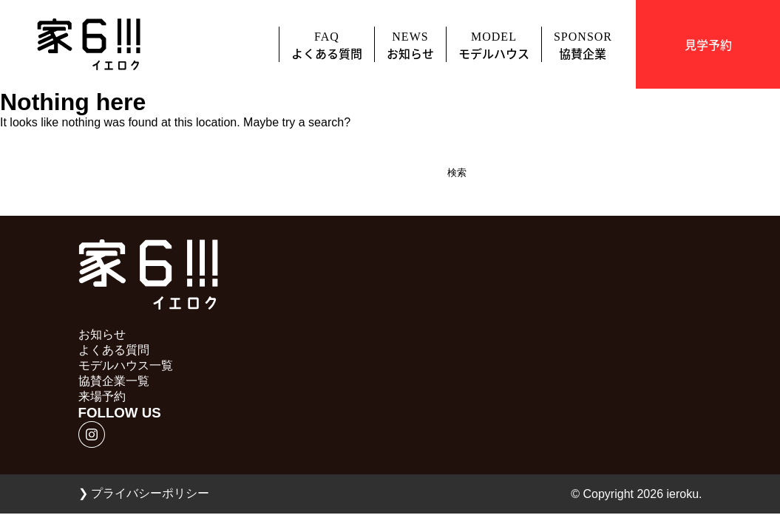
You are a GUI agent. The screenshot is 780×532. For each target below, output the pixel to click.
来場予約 (102, 396)
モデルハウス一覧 (126, 365)
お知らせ (102, 334)
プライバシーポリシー (144, 493)
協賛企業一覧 (114, 381)
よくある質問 (114, 350)
